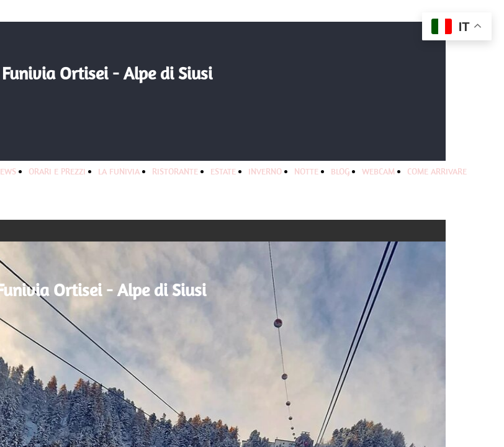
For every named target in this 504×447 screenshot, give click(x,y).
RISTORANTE (175, 171)
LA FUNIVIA (119, 171)
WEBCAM (378, 171)
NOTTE (306, 171)
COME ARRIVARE (437, 171)
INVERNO (265, 171)
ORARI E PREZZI (57, 171)
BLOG (340, 171)
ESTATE (223, 171)
